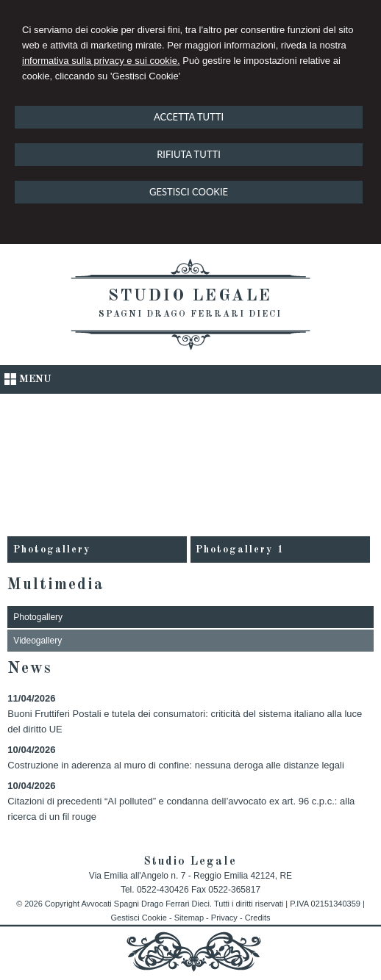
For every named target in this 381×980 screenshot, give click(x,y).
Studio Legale (190, 296)
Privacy (224, 918)
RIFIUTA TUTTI (189, 154)
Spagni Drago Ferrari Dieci (190, 314)
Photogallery (52, 550)
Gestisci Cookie (138, 918)
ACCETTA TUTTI (189, 117)
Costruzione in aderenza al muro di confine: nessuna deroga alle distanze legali (175, 765)
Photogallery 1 (240, 550)
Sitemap (189, 918)
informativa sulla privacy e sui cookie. (101, 61)
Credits (258, 918)
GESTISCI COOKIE (189, 192)
